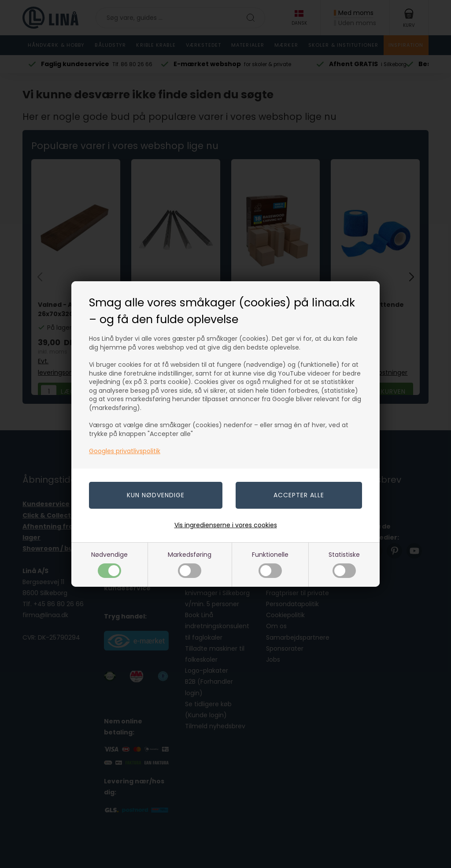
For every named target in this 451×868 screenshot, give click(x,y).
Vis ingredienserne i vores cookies (226, 525)
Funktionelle (270, 564)
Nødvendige (109, 564)
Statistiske (344, 564)
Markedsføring (190, 564)
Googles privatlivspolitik (125, 451)
